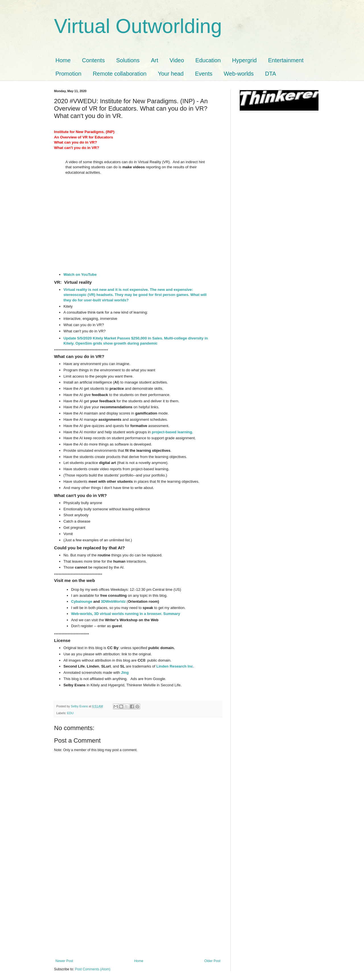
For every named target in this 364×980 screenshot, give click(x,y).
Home (63, 60)
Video (177, 60)
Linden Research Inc (175, 666)
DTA (271, 74)
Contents (93, 60)
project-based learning (172, 432)
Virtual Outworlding (138, 26)
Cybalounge (82, 601)
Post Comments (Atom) (93, 969)
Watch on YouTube (80, 274)
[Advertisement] (138, 916)
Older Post (212, 961)
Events (204, 74)
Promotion (68, 74)
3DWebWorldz (113, 601)
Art (155, 60)
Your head (171, 74)
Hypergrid (244, 60)
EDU (70, 713)
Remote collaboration (120, 74)
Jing (125, 673)
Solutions (128, 60)
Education (208, 60)
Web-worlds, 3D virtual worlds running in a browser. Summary (126, 614)
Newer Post (64, 961)
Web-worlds (239, 74)
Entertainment (286, 60)
